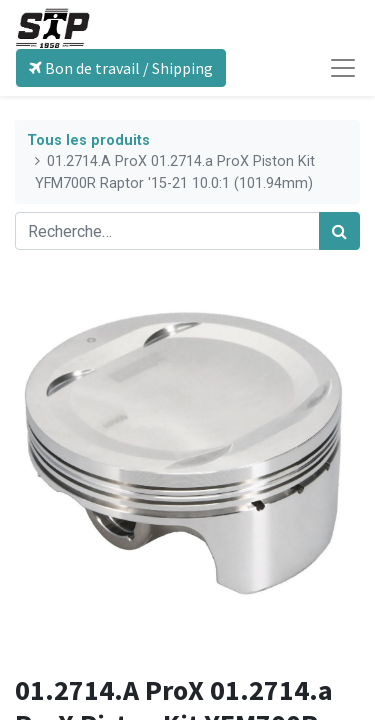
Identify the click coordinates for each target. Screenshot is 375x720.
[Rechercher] (339, 231)
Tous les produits (88, 140)
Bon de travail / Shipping (121, 68)
